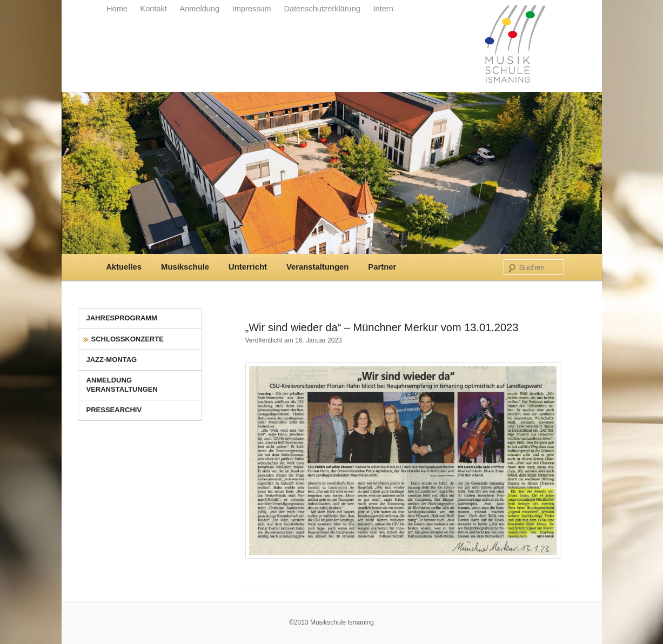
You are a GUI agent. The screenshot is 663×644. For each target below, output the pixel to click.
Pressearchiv (114, 410)
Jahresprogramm (122, 318)
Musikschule (185, 267)
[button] (24, 620)
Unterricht (248, 267)
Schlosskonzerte (128, 339)
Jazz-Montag (112, 360)
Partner (382, 267)
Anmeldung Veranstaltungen (122, 385)
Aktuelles (124, 267)
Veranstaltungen (317, 267)
